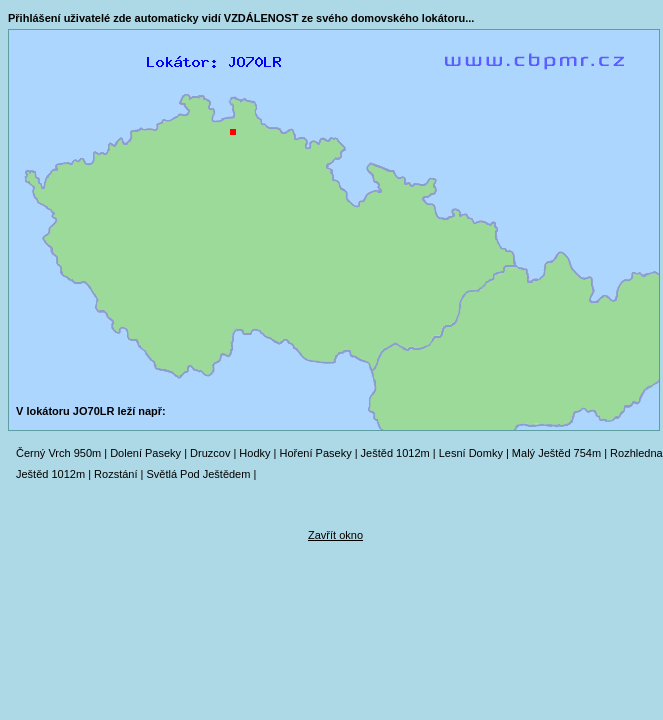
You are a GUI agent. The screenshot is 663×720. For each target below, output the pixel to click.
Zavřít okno (335, 535)
